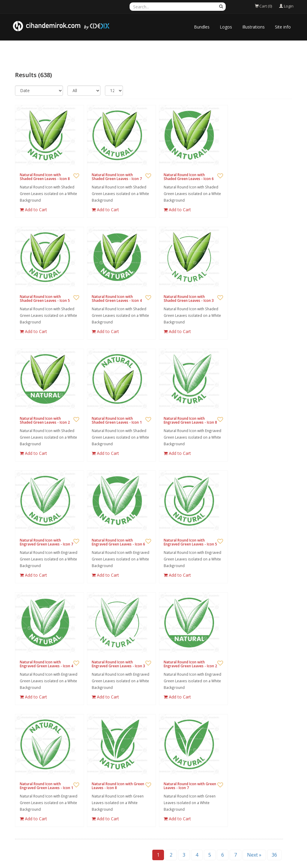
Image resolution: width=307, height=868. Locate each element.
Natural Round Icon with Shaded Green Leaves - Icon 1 (117, 420)
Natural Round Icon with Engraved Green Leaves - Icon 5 (190, 542)
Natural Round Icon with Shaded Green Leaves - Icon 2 (45, 420)
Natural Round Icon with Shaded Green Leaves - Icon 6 (189, 177)
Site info (283, 27)
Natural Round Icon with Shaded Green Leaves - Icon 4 (117, 299)
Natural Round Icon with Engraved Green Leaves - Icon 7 (46, 542)
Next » (254, 855)
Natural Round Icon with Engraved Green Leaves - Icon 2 (190, 664)
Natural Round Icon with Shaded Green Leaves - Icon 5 (45, 299)
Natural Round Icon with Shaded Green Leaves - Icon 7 (117, 177)
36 (274, 855)
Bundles (202, 27)
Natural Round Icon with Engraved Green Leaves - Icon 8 (190, 420)
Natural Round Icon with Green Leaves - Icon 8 (118, 786)
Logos (226, 27)
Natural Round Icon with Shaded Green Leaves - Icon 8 (45, 177)
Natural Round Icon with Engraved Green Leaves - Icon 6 (118, 542)
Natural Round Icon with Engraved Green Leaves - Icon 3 (118, 664)
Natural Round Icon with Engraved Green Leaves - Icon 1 (46, 786)
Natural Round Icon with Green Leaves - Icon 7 (190, 786)
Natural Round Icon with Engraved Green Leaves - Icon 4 (46, 664)
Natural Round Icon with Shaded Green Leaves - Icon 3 (189, 299)
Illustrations (253, 27)
